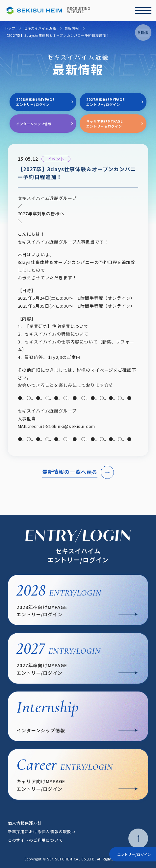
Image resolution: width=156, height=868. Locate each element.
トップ (10, 28)
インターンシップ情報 (34, 124)
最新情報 (72, 28)
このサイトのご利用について (35, 840)
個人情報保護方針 (25, 823)
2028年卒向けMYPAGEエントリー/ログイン (35, 102)
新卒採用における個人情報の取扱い (42, 831)
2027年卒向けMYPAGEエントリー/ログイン (105, 102)
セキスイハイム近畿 (40, 28)
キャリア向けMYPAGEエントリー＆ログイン (104, 124)
